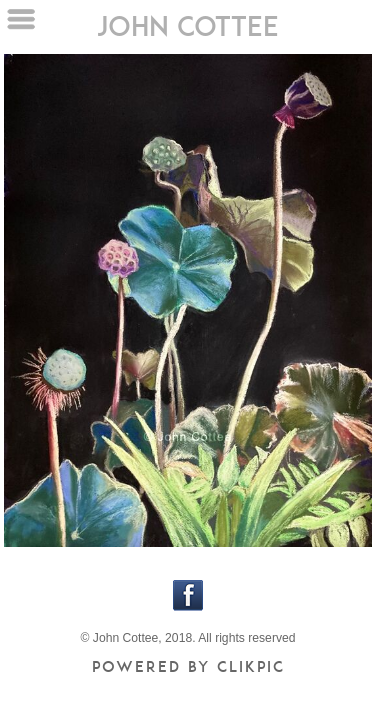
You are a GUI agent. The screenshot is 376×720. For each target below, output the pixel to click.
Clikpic (251, 666)
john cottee (188, 25)
